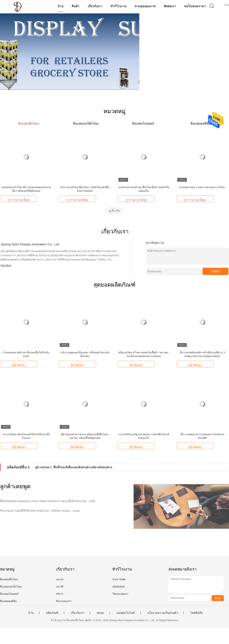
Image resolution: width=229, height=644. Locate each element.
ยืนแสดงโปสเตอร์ (9, 594)
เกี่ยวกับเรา (95, 6)
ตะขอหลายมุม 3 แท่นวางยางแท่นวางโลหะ (202, 187)
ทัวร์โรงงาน (118, 6)
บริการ (60, 594)
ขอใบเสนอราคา (195, 6)
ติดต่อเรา (170, 6)
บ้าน (60, 6)
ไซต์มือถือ (196, 613)
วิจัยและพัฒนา (120, 594)
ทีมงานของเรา (64, 601)
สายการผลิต (119, 579)
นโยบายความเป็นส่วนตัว (163, 613)
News (100, 613)
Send (216, 271)
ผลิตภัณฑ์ (52, 613)
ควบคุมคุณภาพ (145, 6)
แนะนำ (60, 579)
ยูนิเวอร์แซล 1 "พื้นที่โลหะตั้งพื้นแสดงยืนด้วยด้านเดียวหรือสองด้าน (74, 467)
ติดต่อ (19, 365)
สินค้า (75, 6)
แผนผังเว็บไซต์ (126, 613)
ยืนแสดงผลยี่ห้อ (8, 601)
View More (6, 265)
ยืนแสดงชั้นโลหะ (9, 579)
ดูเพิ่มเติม (115, 211)
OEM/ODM (119, 587)
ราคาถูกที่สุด (19, 200)
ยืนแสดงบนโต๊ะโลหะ (11, 587)
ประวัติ (60, 587)
